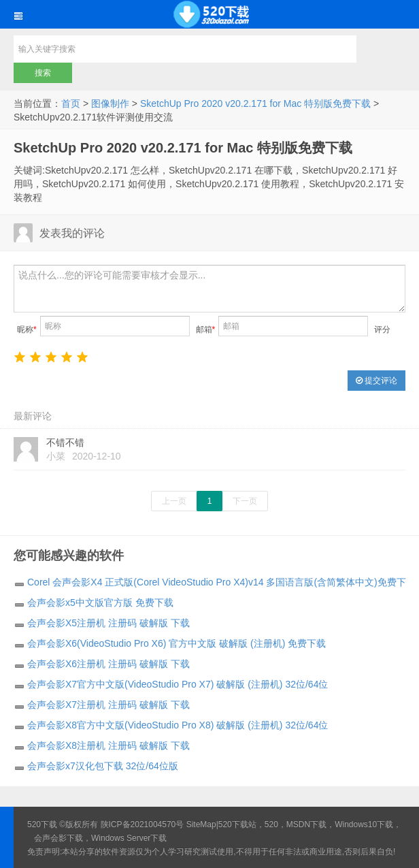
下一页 (245, 501)
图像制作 (110, 103)
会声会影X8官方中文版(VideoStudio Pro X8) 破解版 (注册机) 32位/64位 (178, 725)
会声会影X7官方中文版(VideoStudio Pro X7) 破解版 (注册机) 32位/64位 (178, 684)
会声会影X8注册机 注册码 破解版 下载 (108, 745)
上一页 (174, 501)
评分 (382, 329)
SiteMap (201, 824)
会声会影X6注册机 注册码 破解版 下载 (108, 664)
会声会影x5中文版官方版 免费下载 (100, 602)
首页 (71, 103)
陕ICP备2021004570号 (143, 824)
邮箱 (206, 329)
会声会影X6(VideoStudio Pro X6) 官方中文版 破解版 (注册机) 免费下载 (177, 643)
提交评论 (376, 381)
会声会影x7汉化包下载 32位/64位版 (103, 766)
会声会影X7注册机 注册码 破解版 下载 (108, 705)
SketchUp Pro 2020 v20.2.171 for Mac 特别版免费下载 (255, 103)
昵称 (27, 329)
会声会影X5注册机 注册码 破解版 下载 (108, 623)
